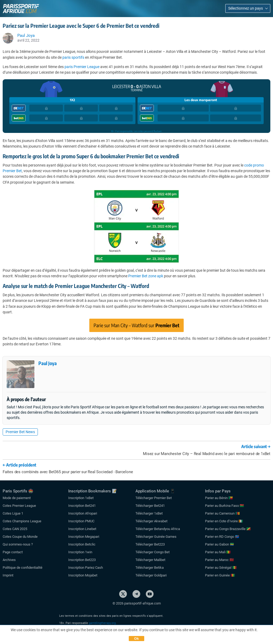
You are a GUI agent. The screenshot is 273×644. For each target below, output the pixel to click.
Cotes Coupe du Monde (20, 537)
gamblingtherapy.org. (103, 623)
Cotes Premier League (19, 506)
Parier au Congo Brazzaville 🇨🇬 (228, 529)
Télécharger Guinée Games (156, 537)
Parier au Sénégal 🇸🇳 (221, 568)
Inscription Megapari (84, 537)
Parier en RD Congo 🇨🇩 (222, 537)
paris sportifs (73, 57)
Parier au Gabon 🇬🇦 (220, 544)
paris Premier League (82, 67)
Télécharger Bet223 (150, 544)
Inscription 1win (80, 552)
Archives (9, 560)
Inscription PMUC (81, 521)
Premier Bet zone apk (146, 276)
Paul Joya (48, 363)
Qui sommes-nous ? (18, 544)
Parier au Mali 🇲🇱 (218, 552)
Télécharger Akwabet (151, 521)
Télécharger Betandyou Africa (158, 529)
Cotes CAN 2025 (15, 529)
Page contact (13, 552)
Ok (136, 639)
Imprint (8, 575)
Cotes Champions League (22, 521)
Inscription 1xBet (81, 498)
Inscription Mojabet (83, 575)
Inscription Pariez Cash (86, 568)
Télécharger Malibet (150, 560)
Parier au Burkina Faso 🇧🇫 (224, 506)
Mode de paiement (17, 498)
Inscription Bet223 (82, 560)
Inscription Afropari (83, 513)
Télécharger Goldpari (151, 575)
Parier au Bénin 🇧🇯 (219, 498)
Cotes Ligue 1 (13, 513)
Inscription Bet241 (82, 506)
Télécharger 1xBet (149, 513)
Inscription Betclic (82, 544)
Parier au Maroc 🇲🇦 (219, 560)
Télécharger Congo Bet (152, 552)
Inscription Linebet (82, 529)
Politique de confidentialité (23, 568)
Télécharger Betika (150, 568)
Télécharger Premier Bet (154, 498)
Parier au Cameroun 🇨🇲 (222, 513)
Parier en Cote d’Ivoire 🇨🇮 (224, 521)
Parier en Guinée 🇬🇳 (220, 575)
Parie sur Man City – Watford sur (136, 325)
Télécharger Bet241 (150, 506)
